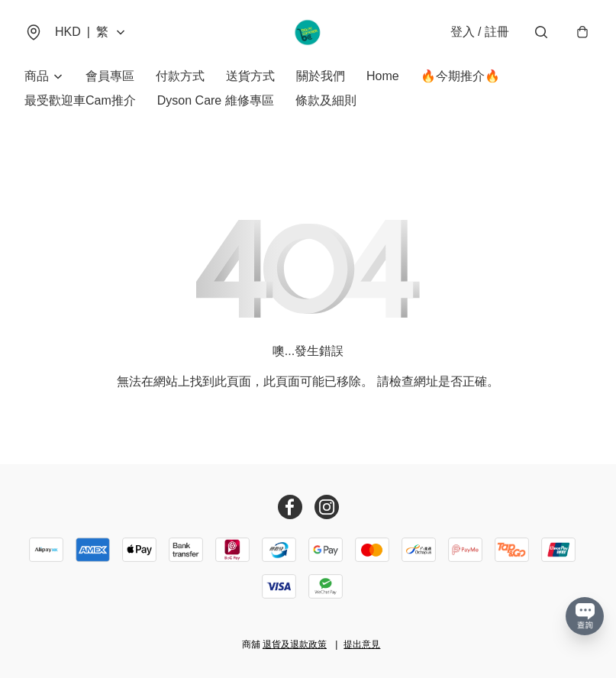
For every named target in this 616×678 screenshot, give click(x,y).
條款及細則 (326, 100)
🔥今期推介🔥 (460, 76)
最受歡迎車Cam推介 (80, 100)
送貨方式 (250, 76)
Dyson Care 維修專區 (216, 100)
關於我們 (321, 76)
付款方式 (180, 76)
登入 (480, 32)
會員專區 (110, 76)
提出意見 (362, 644)
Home (383, 76)
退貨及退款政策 (295, 644)
